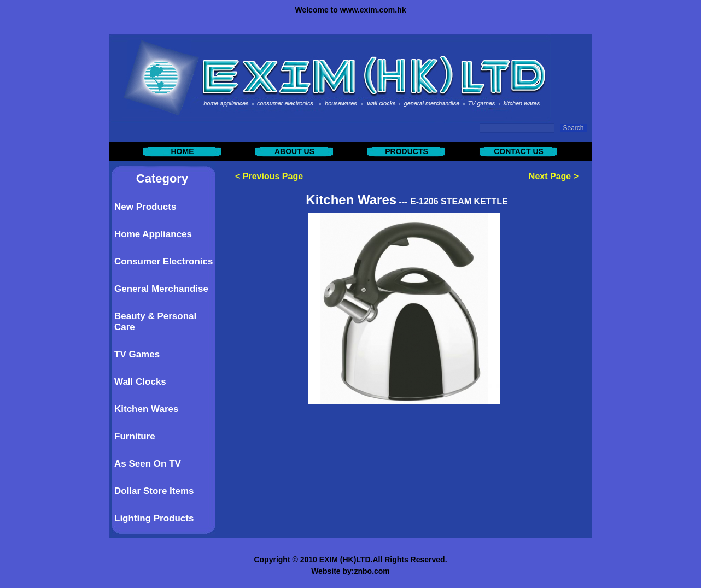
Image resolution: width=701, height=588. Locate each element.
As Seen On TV (148, 464)
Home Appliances (153, 234)
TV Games (137, 354)
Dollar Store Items (154, 491)
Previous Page (273, 176)
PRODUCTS (407, 151)
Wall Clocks (140, 382)
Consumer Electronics (163, 261)
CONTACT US (519, 151)
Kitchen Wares (146, 409)
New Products (145, 207)
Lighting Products (154, 518)
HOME (183, 151)
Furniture (135, 436)
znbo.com (372, 571)
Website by (331, 571)
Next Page (550, 176)
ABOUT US (294, 151)
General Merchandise (161, 289)
